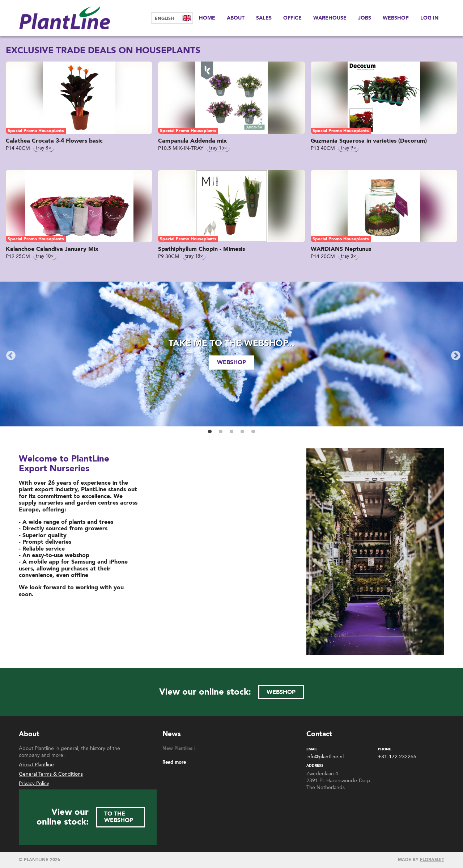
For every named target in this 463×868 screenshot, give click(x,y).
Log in (429, 18)
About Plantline (36, 765)
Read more (174, 762)
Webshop (396, 18)
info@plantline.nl (325, 757)
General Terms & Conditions (51, 774)
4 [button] (242, 432)
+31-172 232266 (397, 757)
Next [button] (454, 354)
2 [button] (221, 432)
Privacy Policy (34, 783)
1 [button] (210, 432)
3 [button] (231, 432)
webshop (231, 362)
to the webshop (119, 817)
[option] (231, 354)
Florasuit (432, 860)
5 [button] (253, 432)
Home (207, 18)
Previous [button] (9, 354)
